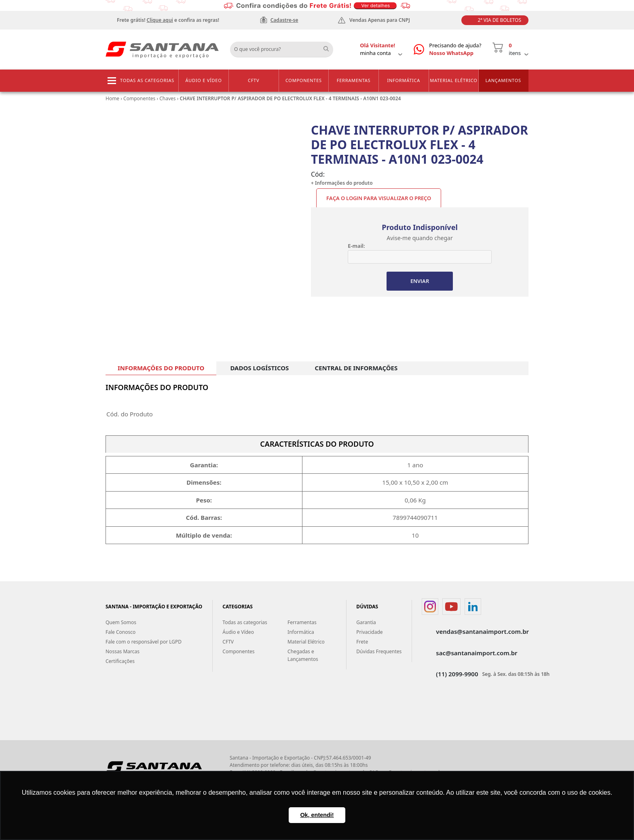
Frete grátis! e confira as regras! (168, 20)
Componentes (304, 80)
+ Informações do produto (342, 183)
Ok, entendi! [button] (317, 815)
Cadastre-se (284, 20)
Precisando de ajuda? (455, 50)
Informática (404, 80)
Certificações (120, 661)
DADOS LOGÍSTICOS (259, 368)
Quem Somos (121, 622)
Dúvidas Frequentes (379, 651)
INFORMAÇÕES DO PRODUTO (161, 368)
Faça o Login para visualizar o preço (379, 198)
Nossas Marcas (123, 651)
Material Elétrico (453, 80)
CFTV (254, 80)
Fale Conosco (120, 632)
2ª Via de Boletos (500, 20)
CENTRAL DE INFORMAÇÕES (356, 368)
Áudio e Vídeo (203, 80)
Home (112, 98)
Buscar (329, 46)
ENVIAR (420, 281)
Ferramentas (354, 80)
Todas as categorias (147, 80)
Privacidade (369, 632)
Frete (362, 642)
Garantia (366, 622)
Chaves (167, 98)
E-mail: (356, 246)
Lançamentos (503, 80)
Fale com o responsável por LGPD (144, 642)
